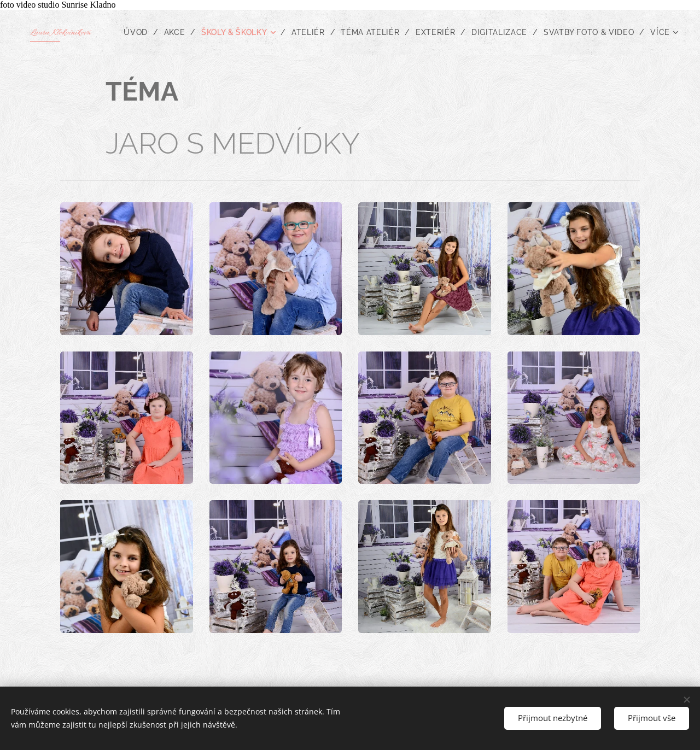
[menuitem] (246, 32)
